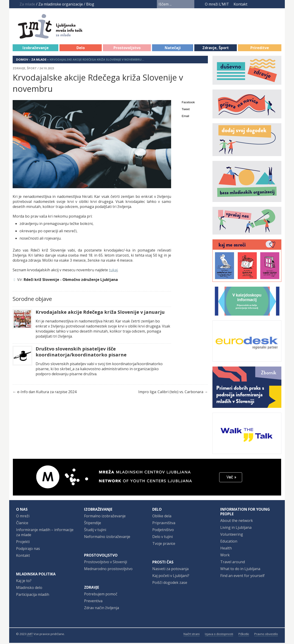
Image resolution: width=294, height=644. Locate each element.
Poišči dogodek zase (170, 584)
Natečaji (173, 49)
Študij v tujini (95, 531)
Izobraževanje (36, 49)
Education (229, 542)
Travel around (233, 563)
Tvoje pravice (164, 545)
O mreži (23, 517)
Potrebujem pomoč (101, 595)
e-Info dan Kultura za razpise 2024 (47, 393)
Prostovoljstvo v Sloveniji (106, 563)
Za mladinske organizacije (61, 4)
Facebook (254, 4)
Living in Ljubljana (236, 529)
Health (226, 549)
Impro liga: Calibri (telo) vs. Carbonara (171, 393)
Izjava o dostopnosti (219, 635)
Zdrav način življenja (102, 609)
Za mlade (39, 61)
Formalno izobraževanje (105, 517)
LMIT (30, 635)
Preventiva (93, 602)
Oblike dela (162, 517)
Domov (22, 61)
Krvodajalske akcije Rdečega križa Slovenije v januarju (100, 313)
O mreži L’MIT (217, 4)
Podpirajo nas (28, 550)
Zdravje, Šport (216, 49)
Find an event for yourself (242, 577)
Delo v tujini (163, 538)
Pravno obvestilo (266, 635)
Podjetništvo (163, 531)
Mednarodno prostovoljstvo (108, 570)
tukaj (113, 271)
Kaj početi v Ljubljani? (171, 577)
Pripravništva (164, 524)
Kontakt (240, 4)
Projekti (23, 543)
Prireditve (260, 49)
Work (225, 556)
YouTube (261, 4)
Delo (81, 49)
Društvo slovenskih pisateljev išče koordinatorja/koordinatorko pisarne (81, 353)
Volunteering (232, 535)
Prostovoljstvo (127, 49)
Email (185, 117)
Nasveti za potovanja (170, 570)
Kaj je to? (24, 582)
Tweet (186, 110)
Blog (90, 4)
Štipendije (93, 524)
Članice (22, 524)
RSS (278, 4)
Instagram (270, 4)
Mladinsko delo (29, 589)
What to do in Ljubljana (240, 570)
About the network (237, 522)
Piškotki (244, 635)
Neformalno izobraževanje (107, 538)
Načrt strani (192, 635)
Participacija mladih (33, 596)
